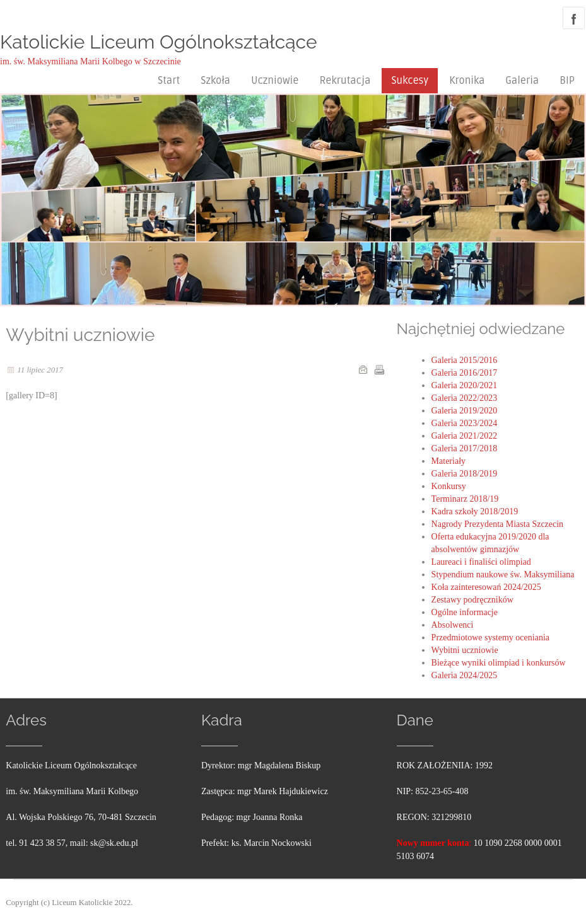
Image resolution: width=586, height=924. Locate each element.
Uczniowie (275, 81)
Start (169, 81)
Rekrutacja (345, 81)
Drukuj (379, 369)
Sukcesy (410, 81)
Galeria (522, 81)
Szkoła (215, 81)
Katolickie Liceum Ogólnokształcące (159, 42)
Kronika (467, 81)
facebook (574, 18)
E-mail (363, 369)
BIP (567, 81)
